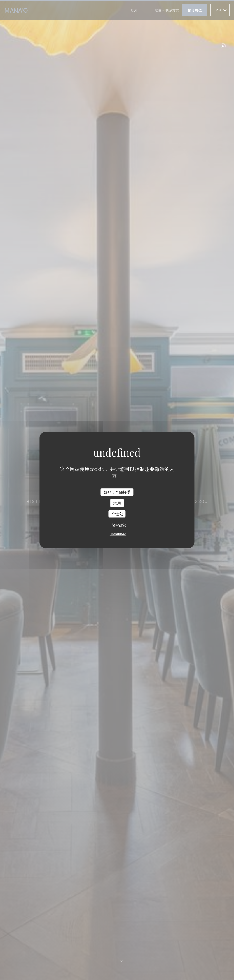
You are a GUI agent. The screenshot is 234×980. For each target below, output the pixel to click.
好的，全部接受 (117, 492)
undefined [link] (118, 534)
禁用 (117, 503)
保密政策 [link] (119, 525)
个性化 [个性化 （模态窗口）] (117, 514)
